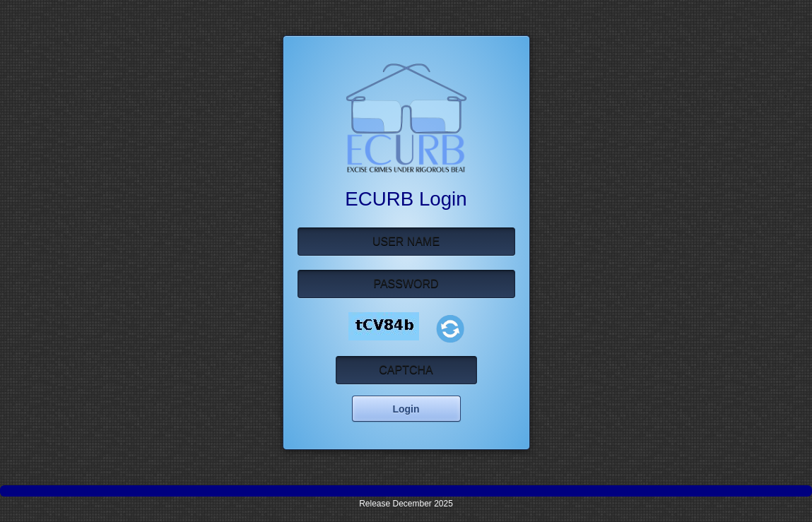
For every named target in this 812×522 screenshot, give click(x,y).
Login (406, 409)
